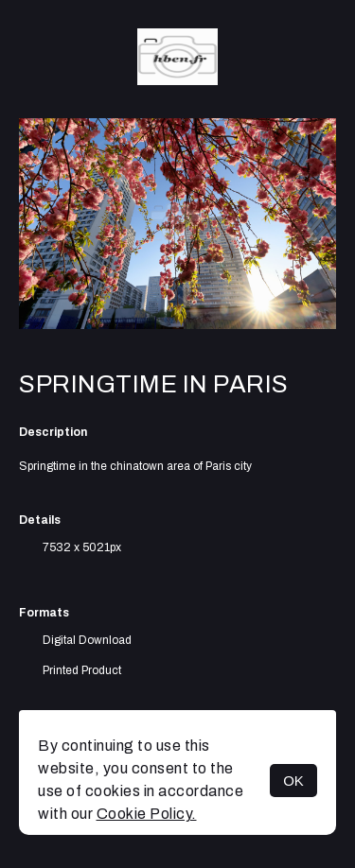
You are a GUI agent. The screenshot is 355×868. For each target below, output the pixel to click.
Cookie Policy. (147, 814)
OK (293, 781)
